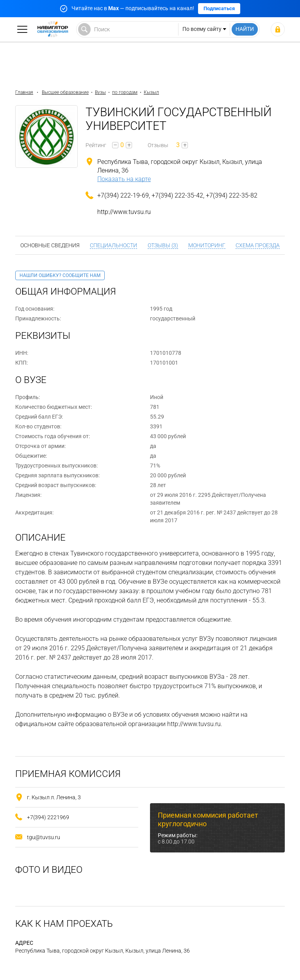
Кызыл (151, 92)
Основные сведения (50, 245)
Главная (24, 92)
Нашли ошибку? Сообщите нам (60, 275)
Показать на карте (124, 179)
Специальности (113, 245)
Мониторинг (207, 245)
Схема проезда (258, 245)
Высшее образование (65, 92)
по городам (125, 92)
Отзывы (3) (163, 245)
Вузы (100, 92)
